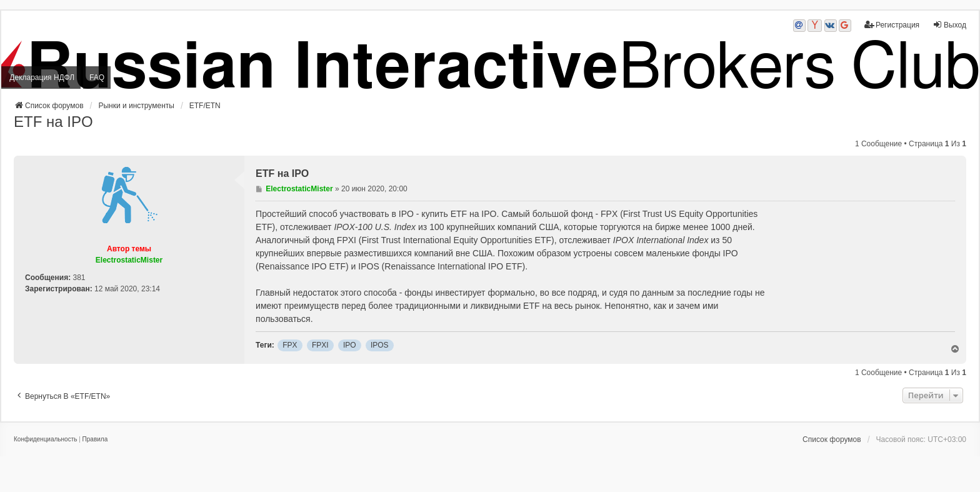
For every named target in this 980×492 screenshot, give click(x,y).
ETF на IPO (53, 122)
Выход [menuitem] (949, 25)
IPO (350, 345)
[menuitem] (45, 439)
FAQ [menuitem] (97, 78)
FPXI (320, 345)
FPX (290, 345)
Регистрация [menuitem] (892, 25)
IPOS (380, 345)
